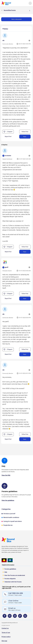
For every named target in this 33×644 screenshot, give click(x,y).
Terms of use (6, 633)
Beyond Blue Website (9, 540)
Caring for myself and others (13, 521)
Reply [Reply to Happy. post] (25, 137)
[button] (4, 132)
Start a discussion (17, 19)
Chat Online (13, 601)
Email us (12, 608)
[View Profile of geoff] (6, 267)
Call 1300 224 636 (16, 593)
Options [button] (30, 10)
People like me (8, 525)
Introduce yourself (9, 514)
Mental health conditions (11, 517)
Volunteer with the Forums (13, 582)
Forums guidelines (10, 569)
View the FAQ (6, 475)
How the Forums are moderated (15, 575)
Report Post (8, 136)
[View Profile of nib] (3, 40)
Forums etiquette (10, 579)
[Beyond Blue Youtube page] (10, 616)
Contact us (5, 628)
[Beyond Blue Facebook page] (5, 616)
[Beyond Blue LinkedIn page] (25, 616)
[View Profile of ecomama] (8, 156)
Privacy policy (6, 637)
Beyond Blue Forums (7, 3)
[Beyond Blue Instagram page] (15, 616)
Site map (4, 641)
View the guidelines (8, 500)
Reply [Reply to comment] (25, 252)
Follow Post (25, 132)
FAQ (6, 572)
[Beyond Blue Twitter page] (20, 616)
